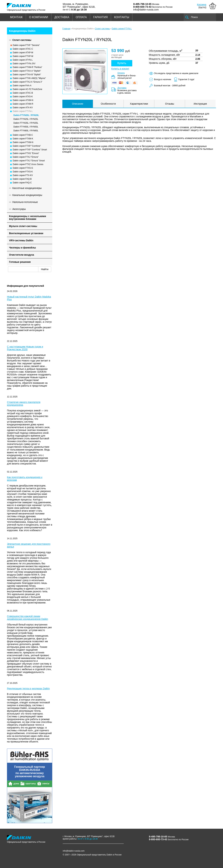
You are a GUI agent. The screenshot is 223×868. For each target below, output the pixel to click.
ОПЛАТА (81, 17)
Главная (66, 29)
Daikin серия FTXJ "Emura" (26, 157)
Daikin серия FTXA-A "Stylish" (27, 71)
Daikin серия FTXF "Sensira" (26, 45)
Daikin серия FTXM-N (23, 142)
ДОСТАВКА (62, 17)
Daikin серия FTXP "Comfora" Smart (30, 150)
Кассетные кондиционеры (27, 188)
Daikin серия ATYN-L (23, 60)
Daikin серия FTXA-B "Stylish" (27, 75)
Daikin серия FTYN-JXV (24, 64)
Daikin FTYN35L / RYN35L (26, 123)
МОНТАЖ (16, 17)
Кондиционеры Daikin (22, 31)
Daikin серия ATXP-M (23, 53)
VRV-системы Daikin (21, 240)
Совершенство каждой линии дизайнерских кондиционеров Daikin (28, 618)
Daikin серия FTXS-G (23, 168)
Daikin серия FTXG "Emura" (26, 153)
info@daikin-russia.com (146, 10)
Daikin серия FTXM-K (23, 139)
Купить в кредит (120, 69)
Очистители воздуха (22, 255)
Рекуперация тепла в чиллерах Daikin (28, 688)
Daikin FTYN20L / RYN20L (26, 115)
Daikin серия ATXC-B (23, 93)
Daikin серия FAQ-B (22, 179)
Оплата (121, 73)
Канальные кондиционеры (27, 195)
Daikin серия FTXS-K (23, 172)
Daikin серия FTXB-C (23, 135)
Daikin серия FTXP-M (23, 56)
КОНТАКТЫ (122, 17)
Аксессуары (19, 209)
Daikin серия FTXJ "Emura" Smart (29, 161)
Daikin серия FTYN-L (23, 111)
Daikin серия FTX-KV (23, 175)
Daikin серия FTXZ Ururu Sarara (28, 164)
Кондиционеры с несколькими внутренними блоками (28, 218)
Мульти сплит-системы (23, 226)
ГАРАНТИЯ (100, 17)
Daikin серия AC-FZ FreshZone (27, 89)
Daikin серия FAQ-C (22, 183)
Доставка (122, 88)
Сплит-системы (22, 40)
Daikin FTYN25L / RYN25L (26, 119)
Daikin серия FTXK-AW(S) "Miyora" (29, 78)
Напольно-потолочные (25, 202)
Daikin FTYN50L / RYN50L (26, 127)
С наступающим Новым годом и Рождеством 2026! (25, 348)
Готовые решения (20, 262)
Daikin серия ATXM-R (23, 104)
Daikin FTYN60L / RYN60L (26, 131)
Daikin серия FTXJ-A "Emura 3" (28, 82)
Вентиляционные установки (26, 233)
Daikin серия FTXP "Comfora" (27, 146)
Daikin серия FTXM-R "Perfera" (27, 67)
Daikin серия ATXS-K (23, 97)
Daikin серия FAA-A (22, 86)
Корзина (202, 5)
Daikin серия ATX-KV (23, 108)
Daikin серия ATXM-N (23, 100)
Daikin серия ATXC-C (23, 49)
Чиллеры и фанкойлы (22, 248)
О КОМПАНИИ (39, 17)
